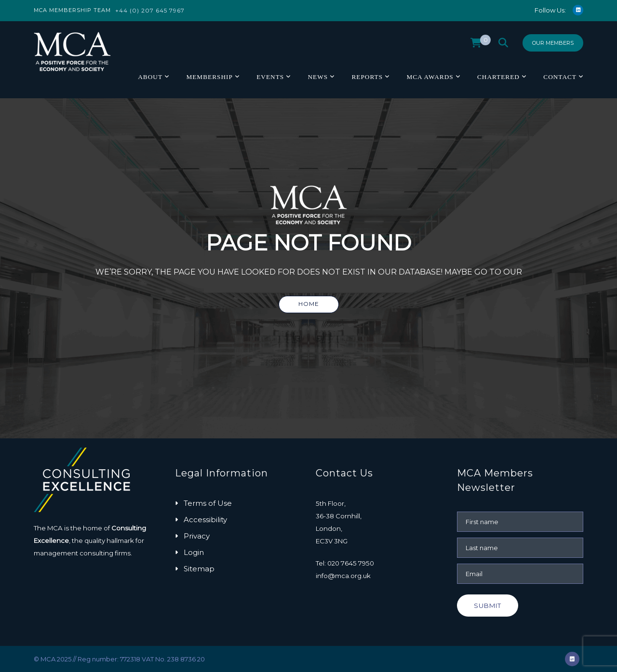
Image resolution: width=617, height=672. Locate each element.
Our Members (553, 43)
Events (270, 77)
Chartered (498, 77)
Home (309, 304)
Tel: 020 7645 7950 (345, 563)
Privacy (197, 536)
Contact (560, 77)
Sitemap (199, 569)
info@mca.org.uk (343, 576)
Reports (367, 77)
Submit (488, 606)
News (318, 77)
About (150, 77)
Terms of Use (208, 503)
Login (194, 552)
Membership (209, 77)
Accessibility (205, 520)
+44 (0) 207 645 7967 (150, 10)
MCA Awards (430, 77)
